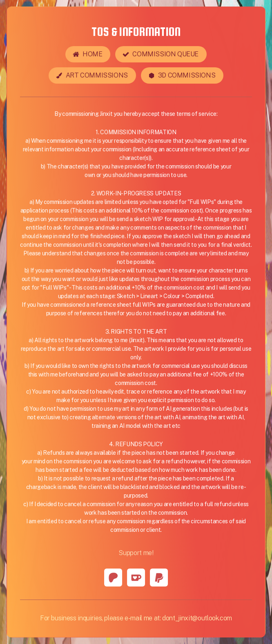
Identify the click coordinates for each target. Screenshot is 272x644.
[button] (88, 55)
